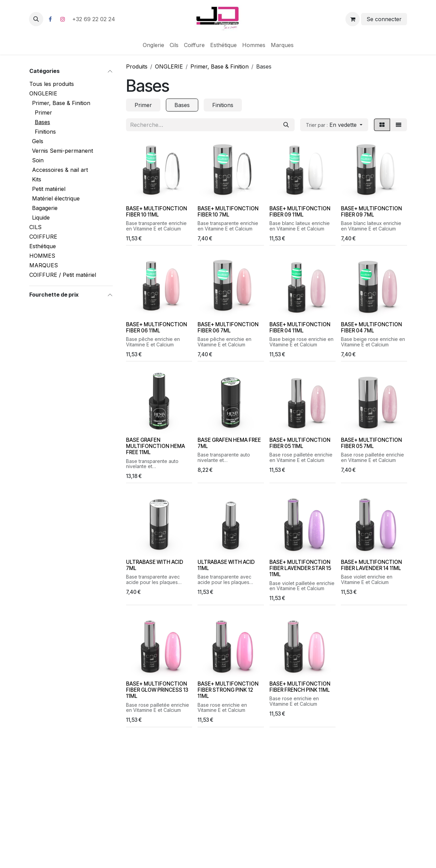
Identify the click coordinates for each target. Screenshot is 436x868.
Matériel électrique (56, 198)
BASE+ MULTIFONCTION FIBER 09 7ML (371, 212)
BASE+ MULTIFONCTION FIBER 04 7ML (371, 327)
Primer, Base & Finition (61, 103)
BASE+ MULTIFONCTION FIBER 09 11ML (300, 212)
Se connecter (384, 19)
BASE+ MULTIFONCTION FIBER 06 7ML (228, 327)
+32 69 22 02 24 (95, 19)
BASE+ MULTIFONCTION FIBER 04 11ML (300, 327)
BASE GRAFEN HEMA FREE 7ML (229, 443)
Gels (38, 141)
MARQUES (44, 265)
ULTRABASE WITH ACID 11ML (226, 565)
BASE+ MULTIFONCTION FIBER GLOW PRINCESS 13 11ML (157, 690)
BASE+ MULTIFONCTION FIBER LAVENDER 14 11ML (371, 565)
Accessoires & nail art (60, 170)
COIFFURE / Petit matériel (63, 275)
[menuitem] (153, 45)
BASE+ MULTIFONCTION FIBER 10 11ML (157, 212)
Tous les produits (52, 84)
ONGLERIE (43, 93)
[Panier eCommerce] (353, 19)
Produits (137, 66)
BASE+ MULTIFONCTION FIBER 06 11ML (157, 327)
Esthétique (43, 246)
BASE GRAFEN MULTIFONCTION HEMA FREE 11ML (155, 446)
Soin (38, 160)
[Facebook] (50, 19)
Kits (37, 179)
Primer (43, 113)
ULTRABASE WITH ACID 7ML (155, 565)
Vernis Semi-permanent (63, 151)
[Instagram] (63, 19)
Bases (42, 122)
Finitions (45, 132)
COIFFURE (43, 237)
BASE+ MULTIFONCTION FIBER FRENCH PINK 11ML (300, 687)
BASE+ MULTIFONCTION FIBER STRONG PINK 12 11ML (228, 690)
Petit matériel (49, 189)
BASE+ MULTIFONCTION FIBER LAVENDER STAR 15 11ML (300, 568)
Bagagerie (45, 208)
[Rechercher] (286, 125)
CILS (35, 227)
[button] (36, 19)
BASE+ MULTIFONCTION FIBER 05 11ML (300, 443)
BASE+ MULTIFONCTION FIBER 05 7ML (371, 443)
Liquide (41, 218)
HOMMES (42, 256)
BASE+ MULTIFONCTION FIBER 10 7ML (228, 212)
